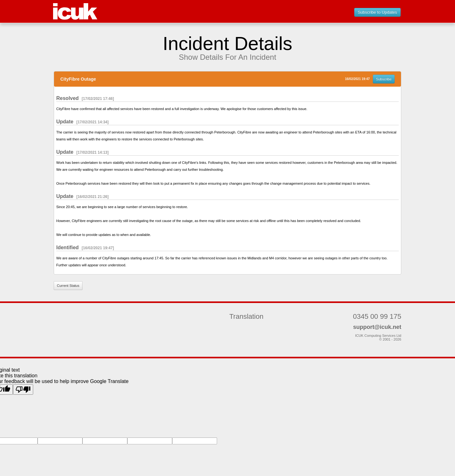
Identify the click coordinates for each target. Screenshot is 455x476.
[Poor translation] (23, 389)
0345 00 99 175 (377, 316)
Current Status (68, 286)
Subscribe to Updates (377, 12)
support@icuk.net (377, 327)
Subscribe (384, 79)
